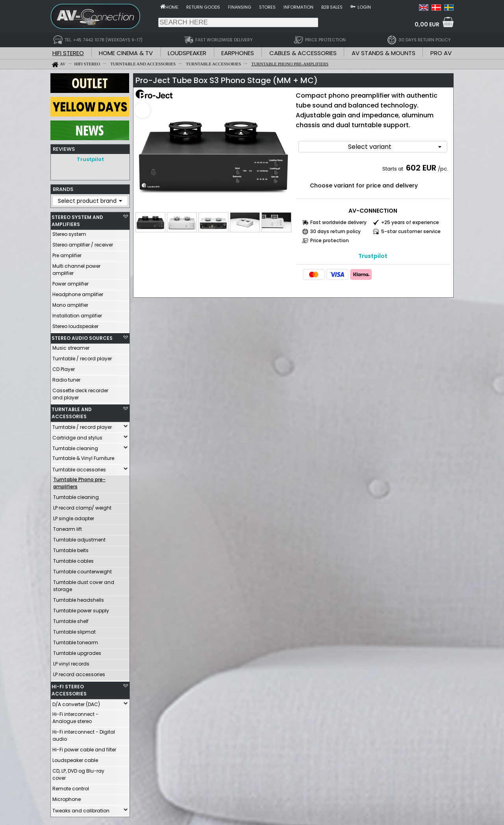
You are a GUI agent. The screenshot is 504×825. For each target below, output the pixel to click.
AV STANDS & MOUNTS (384, 53)
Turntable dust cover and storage (84, 586)
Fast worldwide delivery (338, 222)
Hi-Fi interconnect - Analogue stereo (75, 718)
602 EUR (421, 168)
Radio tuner (66, 380)
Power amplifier (70, 284)
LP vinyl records (71, 664)
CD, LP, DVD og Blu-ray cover (78, 774)
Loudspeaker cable (75, 760)
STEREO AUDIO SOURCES (82, 338)
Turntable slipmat (74, 632)
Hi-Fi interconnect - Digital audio (84, 735)
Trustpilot (90, 159)
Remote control (71, 789)
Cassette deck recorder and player (80, 394)
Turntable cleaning (75, 448)
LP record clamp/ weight (82, 508)
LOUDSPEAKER (187, 53)
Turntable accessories (79, 470)
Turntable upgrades (77, 653)
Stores (267, 7)
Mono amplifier (70, 305)
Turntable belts (71, 550)
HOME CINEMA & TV (126, 53)
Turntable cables (73, 561)
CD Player (64, 369)
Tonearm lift (68, 529)
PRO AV (441, 53)
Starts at (393, 169)
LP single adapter (74, 518)
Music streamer (71, 348)
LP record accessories (79, 674)
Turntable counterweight (82, 572)
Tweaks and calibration (81, 811)
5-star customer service (411, 231)
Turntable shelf (71, 621)
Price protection (330, 240)
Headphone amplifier (78, 294)
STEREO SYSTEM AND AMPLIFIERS (77, 221)
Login (364, 7)
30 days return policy (335, 231)
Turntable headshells (79, 600)
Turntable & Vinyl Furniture (83, 458)
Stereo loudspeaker (75, 326)
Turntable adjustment (79, 540)
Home (172, 7)
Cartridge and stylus (77, 438)
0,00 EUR (427, 24)
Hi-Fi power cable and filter (84, 750)
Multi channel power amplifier (76, 270)
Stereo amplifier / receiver (83, 245)
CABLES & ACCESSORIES (303, 53)
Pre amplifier (67, 255)
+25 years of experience (410, 222)
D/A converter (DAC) (76, 704)
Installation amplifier (77, 316)
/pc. (443, 169)
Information (298, 7)
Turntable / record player (82, 359)
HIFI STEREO (68, 53)
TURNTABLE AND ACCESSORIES (72, 413)
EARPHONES (238, 53)
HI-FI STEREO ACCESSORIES (69, 690)
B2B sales (332, 7)
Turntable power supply (81, 611)
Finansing (240, 7)
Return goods (203, 7)
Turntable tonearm (76, 642)
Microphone (67, 799)
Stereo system (69, 234)
